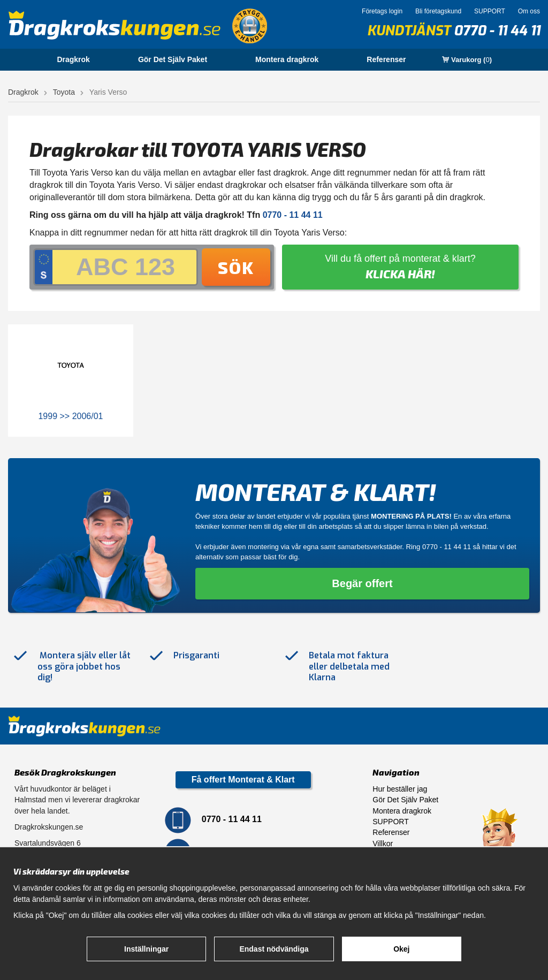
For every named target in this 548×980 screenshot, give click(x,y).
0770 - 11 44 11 (497, 31)
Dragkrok (73, 59)
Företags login (382, 11)
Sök (236, 267)
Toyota (64, 92)
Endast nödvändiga (274, 949)
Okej (401, 949)
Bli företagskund (438, 11)
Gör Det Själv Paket (173, 59)
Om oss (529, 11)
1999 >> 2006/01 (70, 416)
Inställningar (146, 949)
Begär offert (362, 583)
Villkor (383, 844)
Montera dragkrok (287, 59)
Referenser (386, 59)
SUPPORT (490, 11)
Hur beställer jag (400, 789)
